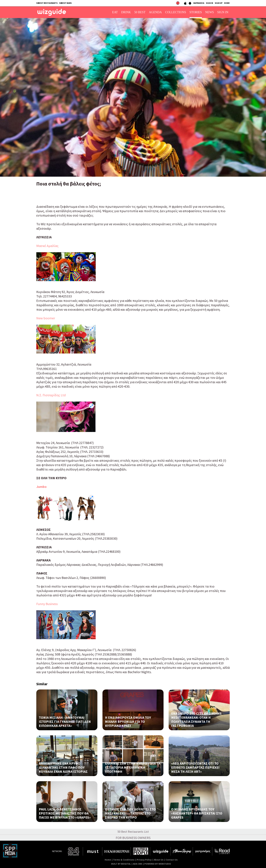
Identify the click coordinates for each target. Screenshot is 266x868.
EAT (115, 12)
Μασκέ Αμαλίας (47, 246)
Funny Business (47, 604)
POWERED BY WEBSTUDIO (158, 864)
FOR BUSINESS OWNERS (133, 838)
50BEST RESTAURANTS (47, 3)
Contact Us (172, 860)
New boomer (46, 318)
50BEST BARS (65, 3)
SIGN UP (219, 3)
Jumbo (41, 487)
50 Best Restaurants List (133, 832)
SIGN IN (210, 3)
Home (108, 860)
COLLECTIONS (176, 12)
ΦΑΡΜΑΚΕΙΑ (199, 3)
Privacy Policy (144, 860)
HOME (227, 3)
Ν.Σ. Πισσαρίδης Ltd (51, 395)
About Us (159, 860)
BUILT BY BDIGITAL (121, 864)
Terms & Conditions (124, 860)
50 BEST (140, 12)
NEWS (210, 12)
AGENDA (155, 12)
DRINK (126, 12)
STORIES (196, 12)
